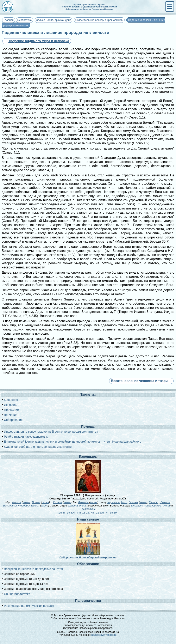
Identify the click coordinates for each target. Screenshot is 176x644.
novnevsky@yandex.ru (104, 635)
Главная (9, 20)
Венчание (11, 415)
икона (26, 502)
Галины (133, 502)
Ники (124, 502)
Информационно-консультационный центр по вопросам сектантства (51, 432)
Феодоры (24, 506)
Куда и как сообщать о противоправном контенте (38, 447)
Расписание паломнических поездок (29, 606)
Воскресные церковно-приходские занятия (33, 569)
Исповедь (11, 405)
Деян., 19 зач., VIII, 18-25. (74, 513)
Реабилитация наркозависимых (26, 437)
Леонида (83, 502)
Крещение (11, 400)
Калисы (154, 502)
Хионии (57, 502)
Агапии (16, 502)
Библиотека (25, 20)
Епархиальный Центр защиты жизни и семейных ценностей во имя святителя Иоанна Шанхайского (73, 442)
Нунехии (165, 502)
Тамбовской (88, 509)
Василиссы (10, 506)
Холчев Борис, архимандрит (54, 20)
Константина (77, 506)
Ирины (36, 502)
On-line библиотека (17, 594)
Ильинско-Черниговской (146, 506)
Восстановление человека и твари (139, 381)
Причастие (11, 410)
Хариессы (114, 502)
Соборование (13, 420)
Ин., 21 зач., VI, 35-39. (104, 513)
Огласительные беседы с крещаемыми (99, 20)
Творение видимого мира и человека (39, 41)
